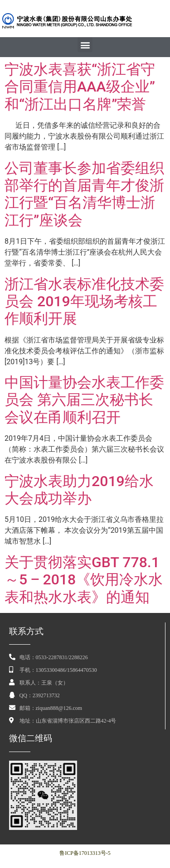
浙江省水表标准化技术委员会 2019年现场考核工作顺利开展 (84, 301)
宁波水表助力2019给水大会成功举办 (79, 490)
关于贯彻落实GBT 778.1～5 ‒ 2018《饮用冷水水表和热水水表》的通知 (84, 580)
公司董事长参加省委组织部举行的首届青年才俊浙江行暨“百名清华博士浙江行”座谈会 (84, 194)
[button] (85, 45)
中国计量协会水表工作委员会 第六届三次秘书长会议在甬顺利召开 (84, 400)
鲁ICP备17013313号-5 (85, 853)
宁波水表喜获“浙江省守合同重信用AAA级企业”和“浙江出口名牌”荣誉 (80, 87)
